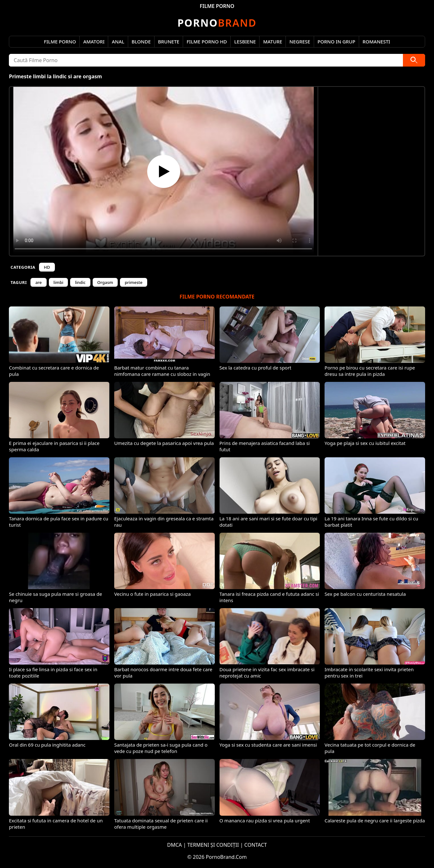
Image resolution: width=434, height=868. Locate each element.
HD (47, 267)
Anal (118, 42)
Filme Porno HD (207, 42)
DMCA (175, 845)
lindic (80, 282)
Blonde (141, 42)
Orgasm (105, 282)
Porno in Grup (336, 42)
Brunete (169, 42)
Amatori (94, 42)
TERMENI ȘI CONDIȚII (213, 845)
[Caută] (414, 60)
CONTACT (256, 845)
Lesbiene (245, 42)
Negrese (300, 42)
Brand (217, 23)
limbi (59, 282)
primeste (134, 282)
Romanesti (376, 42)
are (38, 282)
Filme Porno (60, 42)
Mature (273, 42)
